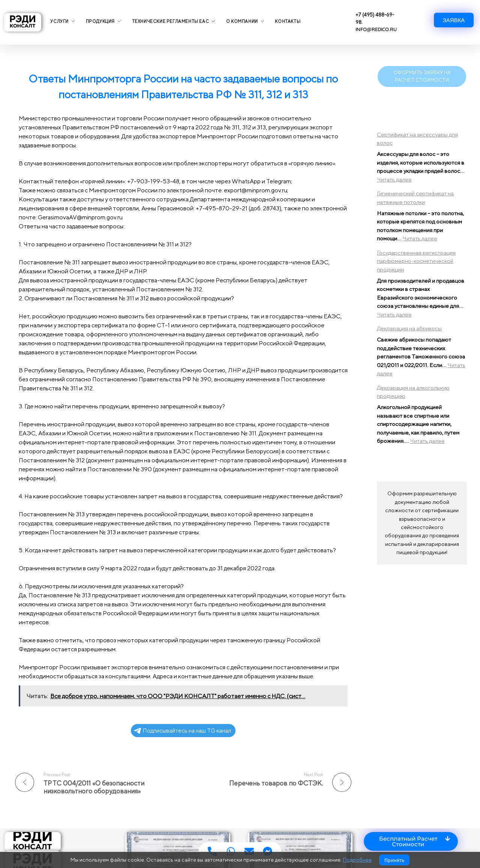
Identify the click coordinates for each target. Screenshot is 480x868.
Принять (394, 860)
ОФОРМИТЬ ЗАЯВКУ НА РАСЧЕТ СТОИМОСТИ (422, 76)
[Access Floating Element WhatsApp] (231, 851)
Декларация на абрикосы (409, 328)
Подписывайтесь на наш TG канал (182, 731)
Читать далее (394, 179)
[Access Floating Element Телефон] (212, 851)
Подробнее (357, 860)
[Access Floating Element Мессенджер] (268, 851)
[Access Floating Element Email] (249, 851)
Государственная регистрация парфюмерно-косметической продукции (416, 261)
